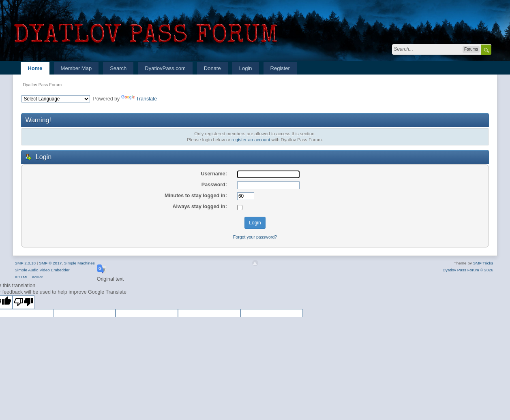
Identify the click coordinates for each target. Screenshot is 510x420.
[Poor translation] (24, 302)
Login (246, 68)
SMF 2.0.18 (25, 263)
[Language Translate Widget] (56, 99)
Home (35, 68)
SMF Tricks (483, 263)
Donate (212, 68)
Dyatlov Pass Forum (42, 85)
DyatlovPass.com (165, 68)
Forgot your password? (255, 237)
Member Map (76, 68)
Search (118, 68)
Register (280, 68)
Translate (139, 99)
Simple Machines (79, 263)
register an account (251, 140)
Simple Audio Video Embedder (42, 270)
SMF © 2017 (50, 263)
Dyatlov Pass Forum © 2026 (468, 270)
